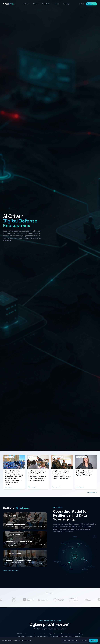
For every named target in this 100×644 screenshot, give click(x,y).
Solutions (26, 4)
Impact (57, 4)
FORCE (36, 4)
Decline (84, 640)
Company (67, 4)
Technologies (47, 4)
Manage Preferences (70, 640)
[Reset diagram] (95, 537)
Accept (94, 640)
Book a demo (92, 4)
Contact (81, 4)
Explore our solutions (11, 570)
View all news (92, 492)
